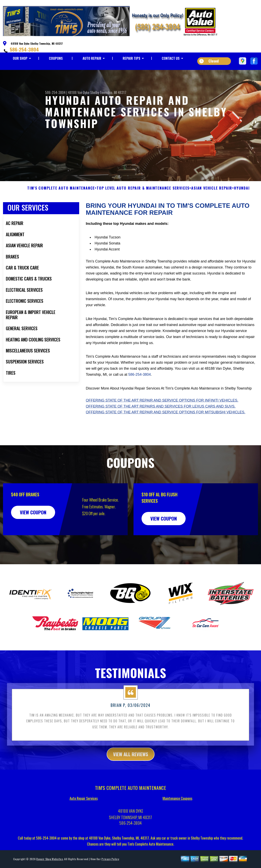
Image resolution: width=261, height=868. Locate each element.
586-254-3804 (24, 49)
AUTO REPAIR (92, 58)
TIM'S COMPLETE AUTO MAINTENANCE (61, 207)
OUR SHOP (20, 58)
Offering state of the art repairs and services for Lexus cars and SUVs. (161, 425)
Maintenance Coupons (177, 817)
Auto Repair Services (84, 817)
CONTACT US (171, 58)
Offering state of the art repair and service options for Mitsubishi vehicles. (166, 431)
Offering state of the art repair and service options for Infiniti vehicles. (162, 419)
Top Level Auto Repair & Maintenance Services (143, 207)
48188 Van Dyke (79, 92)
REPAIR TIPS (132, 58)
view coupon (33, 531)
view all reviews (131, 773)
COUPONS (56, 58)
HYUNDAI (242, 207)
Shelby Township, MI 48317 (108, 92)
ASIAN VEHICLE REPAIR (212, 207)
